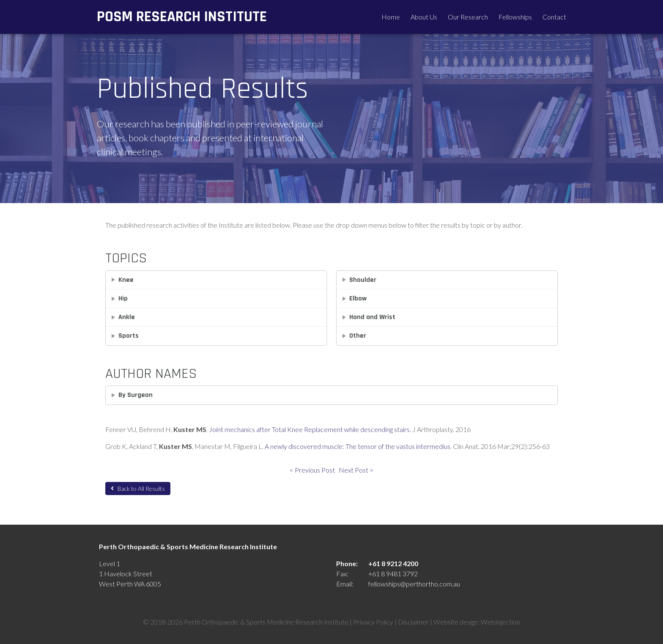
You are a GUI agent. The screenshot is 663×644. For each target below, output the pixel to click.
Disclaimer (413, 622)
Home (391, 17)
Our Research (468, 17)
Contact (554, 17)
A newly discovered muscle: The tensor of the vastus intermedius (358, 446)
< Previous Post (312, 470)
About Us (424, 17)
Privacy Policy (373, 622)
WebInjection (500, 622)
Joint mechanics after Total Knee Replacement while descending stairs (309, 429)
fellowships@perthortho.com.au (414, 584)
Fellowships (515, 17)
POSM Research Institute (182, 17)
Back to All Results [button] (138, 489)
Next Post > (356, 470)
